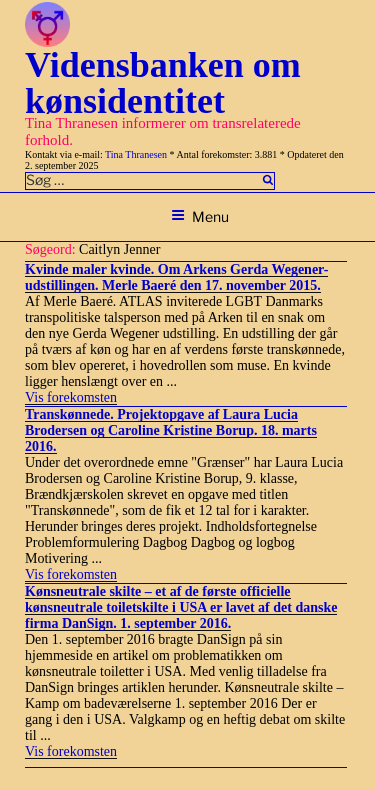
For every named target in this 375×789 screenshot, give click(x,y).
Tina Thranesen (136, 154)
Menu (200, 216)
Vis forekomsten (71, 397)
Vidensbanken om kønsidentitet (163, 83)
